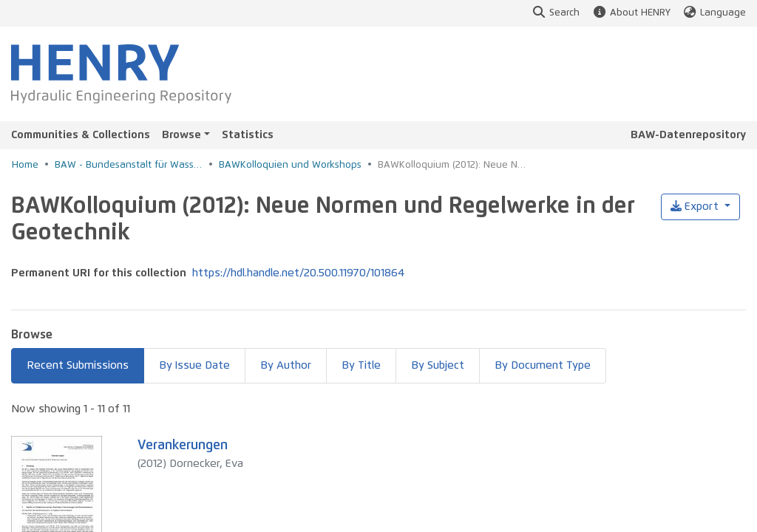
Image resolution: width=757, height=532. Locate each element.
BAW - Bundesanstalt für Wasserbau (129, 165)
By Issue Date (194, 365)
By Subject (438, 365)
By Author (286, 365)
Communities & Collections (81, 135)
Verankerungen (183, 446)
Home (25, 165)
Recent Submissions (78, 365)
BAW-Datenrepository (688, 135)
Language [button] (714, 13)
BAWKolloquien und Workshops (290, 165)
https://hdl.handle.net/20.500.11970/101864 (298, 273)
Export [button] (696, 207)
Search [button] (556, 13)
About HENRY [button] (631, 13)
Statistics (248, 135)
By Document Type (543, 365)
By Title (361, 365)
